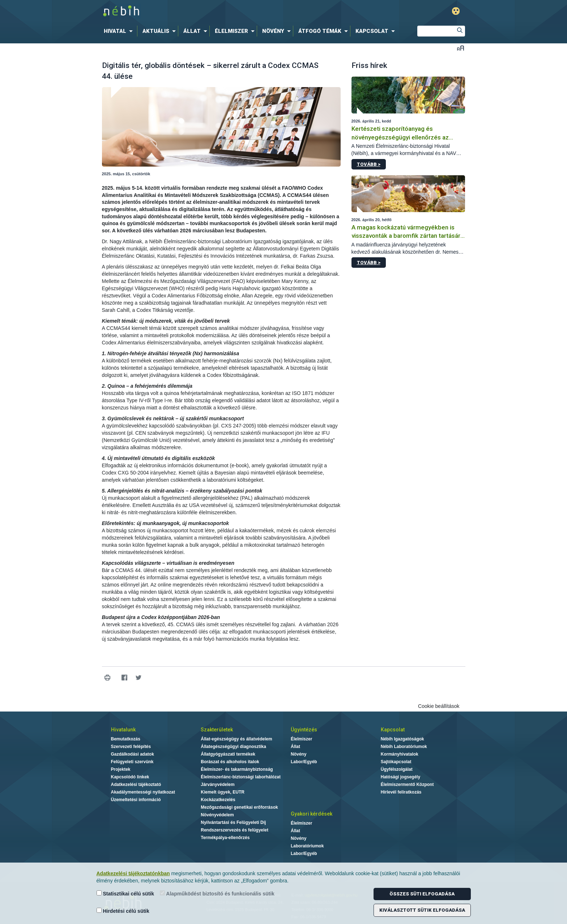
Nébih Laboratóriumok (404, 747)
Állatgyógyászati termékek (228, 754)
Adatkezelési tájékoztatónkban (133, 873)
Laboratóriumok (307, 846)
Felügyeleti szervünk (132, 762)
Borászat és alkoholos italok (230, 762)
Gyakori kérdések (312, 814)
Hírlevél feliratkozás (401, 792)
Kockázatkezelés (218, 800)
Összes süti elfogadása (422, 894)
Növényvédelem (217, 815)
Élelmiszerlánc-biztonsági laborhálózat (241, 777)
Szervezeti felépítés (131, 747)
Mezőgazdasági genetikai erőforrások (239, 807)
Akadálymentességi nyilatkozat (143, 792)
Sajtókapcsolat (396, 762)
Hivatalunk (123, 730)
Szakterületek (217, 730)
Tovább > (369, 164)
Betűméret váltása (461, 48)
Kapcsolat (393, 730)
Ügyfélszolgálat (397, 769)
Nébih (206, 11)
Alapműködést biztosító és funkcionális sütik (217, 893)
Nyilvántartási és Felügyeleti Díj (233, 822)
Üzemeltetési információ (136, 800)
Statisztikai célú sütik (125, 893)
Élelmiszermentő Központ (407, 785)
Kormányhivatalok (400, 754)
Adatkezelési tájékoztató (136, 785)
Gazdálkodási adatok (133, 754)
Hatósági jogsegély (400, 777)
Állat (295, 747)
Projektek (121, 769)
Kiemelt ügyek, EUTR (223, 792)
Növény (299, 754)
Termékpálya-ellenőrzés (225, 838)
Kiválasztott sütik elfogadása (422, 910)
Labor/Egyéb (304, 762)
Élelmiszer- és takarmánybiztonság (237, 769)
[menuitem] (120, 31)
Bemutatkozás (126, 739)
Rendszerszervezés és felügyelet (235, 830)
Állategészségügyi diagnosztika (233, 747)
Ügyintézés (304, 730)
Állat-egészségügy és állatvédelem (236, 739)
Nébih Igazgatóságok (402, 739)
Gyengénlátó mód (456, 11)
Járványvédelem (218, 785)
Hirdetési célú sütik (123, 911)
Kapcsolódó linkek (130, 777)
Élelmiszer (301, 739)
